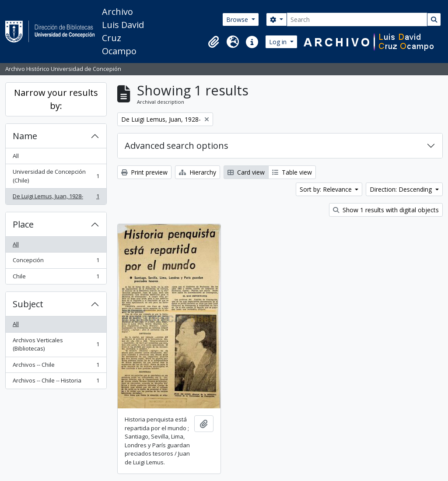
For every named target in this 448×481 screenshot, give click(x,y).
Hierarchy (198, 172)
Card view (246, 172)
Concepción (56, 262)
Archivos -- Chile (56, 367)
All (16, 156)
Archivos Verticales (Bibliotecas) (56, 344)
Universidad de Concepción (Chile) (56, 176)
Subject (28, 304)
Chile (56, 278)
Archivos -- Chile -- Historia (56, 382)
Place (23, 224)
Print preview (144, 172)
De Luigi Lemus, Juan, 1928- (56, 198)
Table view (292, 172)
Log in (279, 42)
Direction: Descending (402, 189)
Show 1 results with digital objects (386, 210)
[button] (213, 42)
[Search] (357, 19)
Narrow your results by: (56, 99)
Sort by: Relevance (327, 189)
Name (25, 136)
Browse (238, 19)
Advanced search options (177, 146)
